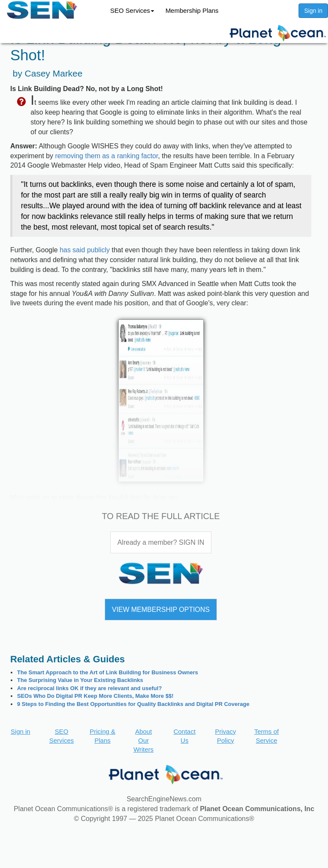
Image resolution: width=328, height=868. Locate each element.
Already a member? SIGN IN (161, 542)
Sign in (313, 11)
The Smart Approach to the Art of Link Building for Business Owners (108, 672)
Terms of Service (266, 736)
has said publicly (85, 250)
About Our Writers (143, 741)
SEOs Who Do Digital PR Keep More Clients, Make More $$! (95, 696)
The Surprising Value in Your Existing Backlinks (80, 680)
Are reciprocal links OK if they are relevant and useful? (89, 688)
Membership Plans (192, 10)
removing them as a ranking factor (107, 156)
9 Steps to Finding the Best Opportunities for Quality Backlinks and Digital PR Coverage (133, 704)
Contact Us (184, 736)
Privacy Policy (225, 736)
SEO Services (132, 10)
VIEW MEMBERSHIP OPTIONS (161, 610)
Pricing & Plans (102, 736)
